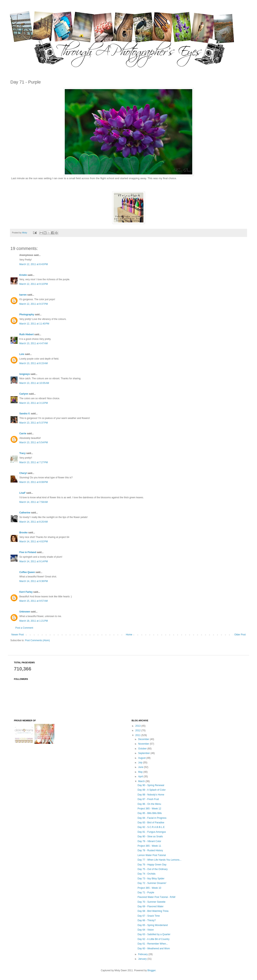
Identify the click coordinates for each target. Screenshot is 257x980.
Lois (22, 354)
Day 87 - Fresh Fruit (148, 799)
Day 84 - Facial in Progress (152, 818)
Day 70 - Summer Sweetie (151, 902)
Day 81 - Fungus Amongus (152, 832)
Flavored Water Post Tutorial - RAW (156, 897)
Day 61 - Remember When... (153, 944)
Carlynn (24, 394)
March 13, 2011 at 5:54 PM (34, 442)
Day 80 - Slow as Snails (150, 836)
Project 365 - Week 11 (149, 846)
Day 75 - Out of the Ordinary (153, 869)
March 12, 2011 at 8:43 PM (34, 264)
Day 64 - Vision (146, 930)
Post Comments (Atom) (37, 640)
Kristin (23, 275)
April (141, 777)
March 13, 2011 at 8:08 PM (34, 482)
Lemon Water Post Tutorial (152, 855)
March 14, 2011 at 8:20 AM (33, 522)
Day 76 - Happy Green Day (152, 865)
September (144, 753)
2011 (138, 735)
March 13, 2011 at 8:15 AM (33, 363)
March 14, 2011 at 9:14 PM (34, 561)
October (143, 749)
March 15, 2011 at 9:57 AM (33, 601)
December (144, 739)
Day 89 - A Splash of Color (152, 790)
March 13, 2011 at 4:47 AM (33, 343)
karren (23, 295)
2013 (138, 726)
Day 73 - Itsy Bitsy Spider (151, 879)
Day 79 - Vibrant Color (149, 841)
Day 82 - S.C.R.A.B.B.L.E (151, 827)
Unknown (25, 612)
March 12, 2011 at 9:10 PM (34, 284)
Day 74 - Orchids (146, 874)
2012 (138, 730)
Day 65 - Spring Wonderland (153, 925)
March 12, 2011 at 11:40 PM (34, 324)
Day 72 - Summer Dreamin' (152, 883)
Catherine (25, 513)
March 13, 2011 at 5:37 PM (34, 423)
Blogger (152, 970)
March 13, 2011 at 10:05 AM (34, 383)
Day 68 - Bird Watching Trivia (153, 911)
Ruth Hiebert (26, 334)
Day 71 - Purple (146, 893)
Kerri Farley (26, 592)
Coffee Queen (27, 572)
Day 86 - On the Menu (149, 804)
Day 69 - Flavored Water (150, 906)
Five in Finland (28, 552)
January (143, 959)
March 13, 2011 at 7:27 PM (34, 462)
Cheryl (23, 473)
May (141, 772)
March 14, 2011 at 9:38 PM (34, 581)
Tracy (22, 453)
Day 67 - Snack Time (149, 916)
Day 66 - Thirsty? (147, 920)
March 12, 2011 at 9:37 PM (34, 304)
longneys (25, 374)
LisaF (22, 493)
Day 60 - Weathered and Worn (154, 949)
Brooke (23, 533)
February (143, 954)
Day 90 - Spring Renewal (151, 785)
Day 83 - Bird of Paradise (151, 823)
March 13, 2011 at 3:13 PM (34, 403)
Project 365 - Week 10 (149, 888)
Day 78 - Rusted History (150, 850)
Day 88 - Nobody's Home (151, 795)
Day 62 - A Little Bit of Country (153, 939)
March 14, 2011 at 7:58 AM (33, 502)
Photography (27, 315)
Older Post (240, 635)
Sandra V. (25, 414)
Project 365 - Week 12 (149, 809)
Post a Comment (24, 628)
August (142, 758)
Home (129, 635)
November (144, 744)
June (141, 767)
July (141, 763)
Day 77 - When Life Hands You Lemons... (159, 860)
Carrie (23, 433)
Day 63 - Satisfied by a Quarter (154, 934)
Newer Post (18, 635)
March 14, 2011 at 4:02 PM (34, 542)
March (142, 781)
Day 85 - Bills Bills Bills (150, 813)
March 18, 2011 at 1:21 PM (34, 621)
